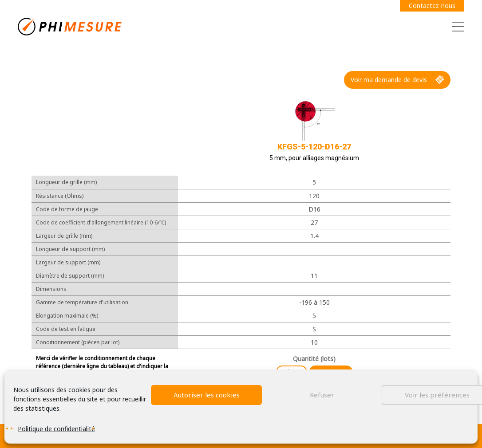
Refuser (322, 395)
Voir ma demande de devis (397, 80)
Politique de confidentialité (56, 429)
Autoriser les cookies (207, 395)
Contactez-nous (432, 6)
